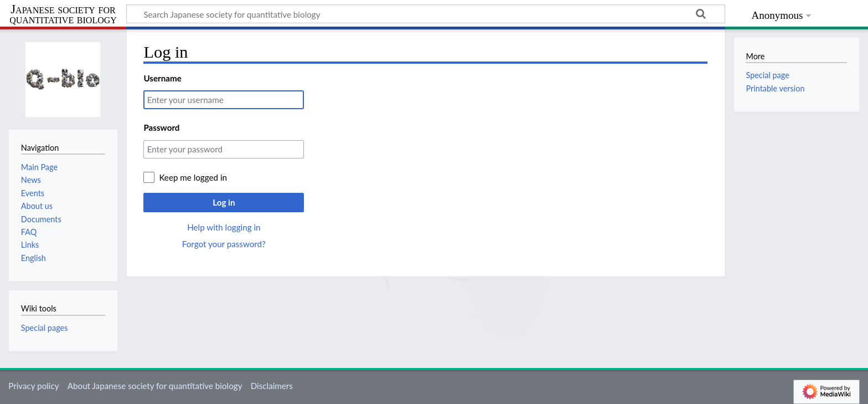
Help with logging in (224, 227)
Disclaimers (272, 386)
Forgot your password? (224, 244)
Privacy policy (33, 386)
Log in (224, 202)
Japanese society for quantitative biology (63, 15)
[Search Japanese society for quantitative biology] (426, 14)
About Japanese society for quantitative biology (155, 386)
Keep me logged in (193, 177)
